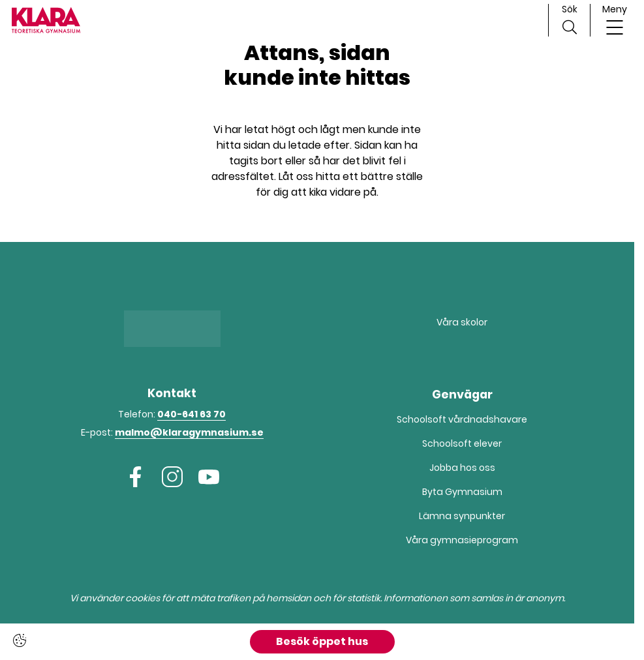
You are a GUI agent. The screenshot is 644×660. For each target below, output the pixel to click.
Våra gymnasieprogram (462, 540)
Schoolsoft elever (462, 443)
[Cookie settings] (20, 640)
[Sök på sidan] (569, 20)
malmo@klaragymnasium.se (189, 432)
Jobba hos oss (462, 468)
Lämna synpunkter (462, 516)
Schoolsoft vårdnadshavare (462, 419)
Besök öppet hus (322, 641)
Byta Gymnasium (462, 492)
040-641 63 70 (192, 414)
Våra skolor (462, 322)
